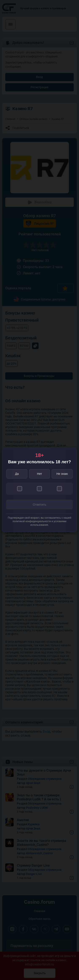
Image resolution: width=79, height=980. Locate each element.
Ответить (39, 504)
